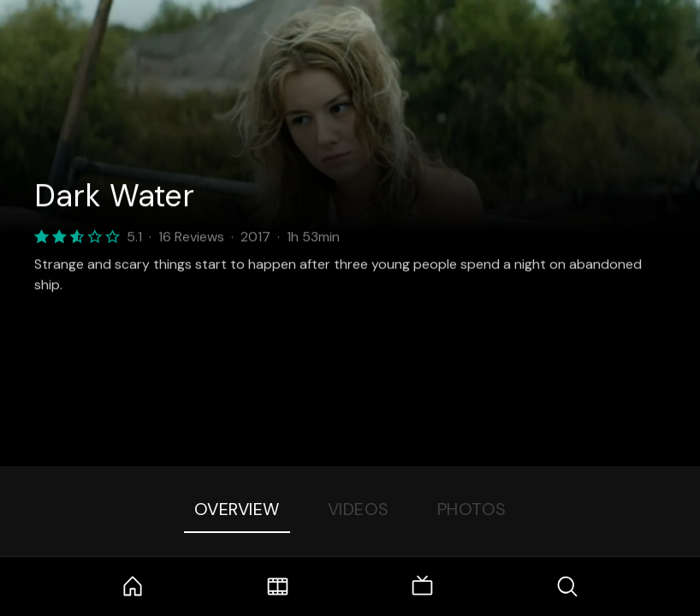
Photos (472, 509)
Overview (237, 509)
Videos (359, 509)
